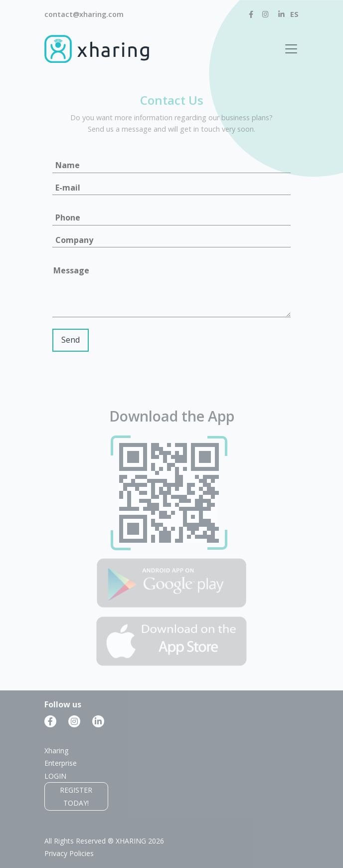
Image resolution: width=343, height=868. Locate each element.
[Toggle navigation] (291, 49)
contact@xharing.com (84, 14)
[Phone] (171, 218)
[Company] (171, 241)
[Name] (171, 166)
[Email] (171, 188)
